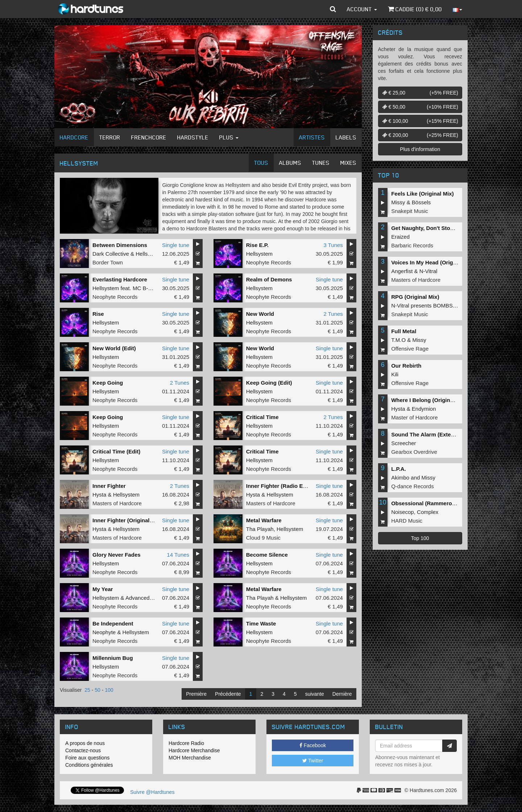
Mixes (348, 163)
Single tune (176, 245)
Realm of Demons (269, 279)
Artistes (312, 137)
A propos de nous (85, 743)
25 (87, 690)
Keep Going (108, 383)
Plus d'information (420, 149)
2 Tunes (333, 314)
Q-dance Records (413, 486)
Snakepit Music (410, 211)
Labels (346, 137)
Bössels (421, 202)
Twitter (313, 761)
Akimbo (400, 478)
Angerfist (402, 271)
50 (98, 690)
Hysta (99, 495)
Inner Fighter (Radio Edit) (279, 486)
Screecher (403, 443)
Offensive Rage (410, 349)
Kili (395, 374)
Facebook (313, 745)
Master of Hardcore (414, 417)
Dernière (342, 694)
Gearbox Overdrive (414, 452)
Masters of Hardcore (117, 503)
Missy (398, 202)
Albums (290, 163)
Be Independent (113, 623)
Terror (110, 137)
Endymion (424, 409)
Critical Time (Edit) (116, 451)
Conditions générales (89, 765)
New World (260, 314)
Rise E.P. (257, 245)
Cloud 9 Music (263, 538)
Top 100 (420, 538)
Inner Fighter (109, 486)
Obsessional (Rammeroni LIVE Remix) (441, 503)
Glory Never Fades (117, 555)
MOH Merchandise (190, 758)
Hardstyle (193, 137)
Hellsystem (149, 254)
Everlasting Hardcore (120, 279)
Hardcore (74, 137)
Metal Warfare (264, 520)
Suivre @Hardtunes (152, 792)
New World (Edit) (114, 348)
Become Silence (267, 555)
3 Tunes (333, 245)
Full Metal (404, 331)
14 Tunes (178, 555)
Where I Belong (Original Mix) (429, 400)
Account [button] (362, 9)
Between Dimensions (120, 245)
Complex (428, 512)
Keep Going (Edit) (269, 383)
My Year (103, 589)
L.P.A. (399, 469)
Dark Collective (111, 254)
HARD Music (407, 521)
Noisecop (403, 512)
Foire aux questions (87, 758)
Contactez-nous (83, 750)
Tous (261, 163)
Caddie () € (415, 9)
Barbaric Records (412, 245)
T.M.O (398, 340)
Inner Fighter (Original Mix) (127, 520)
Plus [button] (229, 137)
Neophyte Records (269, 262)
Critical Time (262, 417)
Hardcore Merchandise (194, 750)
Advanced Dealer (146, 598)
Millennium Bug (113, 658)
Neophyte (104, 632)
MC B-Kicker (148, 288)
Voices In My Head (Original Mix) (433, 262)
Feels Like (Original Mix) (422, 194)
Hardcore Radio (186, 743)
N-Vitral (428, 271)
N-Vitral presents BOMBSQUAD (430, 305)
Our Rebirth (406, 366)
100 (109, 690)
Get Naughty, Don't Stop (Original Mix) (440, 228)
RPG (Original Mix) (415, 297)
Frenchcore (149, 137)
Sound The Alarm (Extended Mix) (434, 434)
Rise (98, 314)
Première (196, 694)
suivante (315, 694)
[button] (333, 9)
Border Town (108, 262)
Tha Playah (260, 529)
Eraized (400, 237)
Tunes (321, 163)
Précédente (228, 694)
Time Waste (261, 623)
